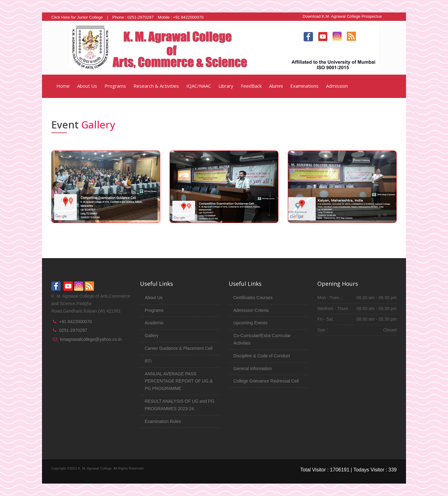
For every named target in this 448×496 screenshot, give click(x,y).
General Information (253, 369)
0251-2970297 (73, 330)
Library (226, 86)
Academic (154, 323)
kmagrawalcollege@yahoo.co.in (91, 339)
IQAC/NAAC (199, 86)
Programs (115, 86)
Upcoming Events (250, 323)
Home (62, 86)
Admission (337, 86)
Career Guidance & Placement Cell (179, 348)
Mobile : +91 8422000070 (181, 17)
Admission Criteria (251, 310)
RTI (148, 361)
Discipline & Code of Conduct (262, 356)
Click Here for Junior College (77, 17)
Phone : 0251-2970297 (133, 17)
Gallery (152, 336)
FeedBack (251, 86)
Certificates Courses (253, 298)
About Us (87, 86)
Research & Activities (156, 86)
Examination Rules (163, 421)
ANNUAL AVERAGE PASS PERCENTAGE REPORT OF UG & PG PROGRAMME (179, 381)
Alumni (276, 86)
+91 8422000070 (76, 322)
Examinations (304, 86)
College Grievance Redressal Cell (266, 381)
